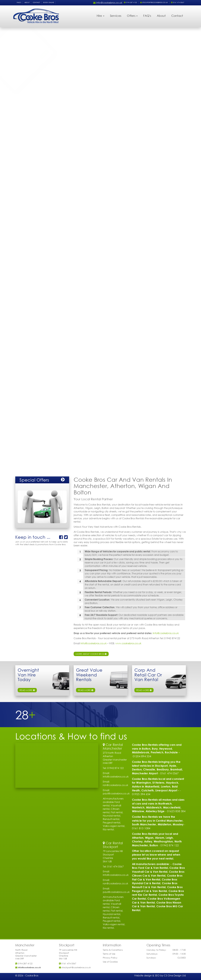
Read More (144, 690)
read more (27, 690)
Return (22, 61)
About (27, 2)
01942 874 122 (170, 845)
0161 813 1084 (141, 828)
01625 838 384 (176, 811)
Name (22, 67)
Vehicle (23, 49)
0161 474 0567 (178, 2)
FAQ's (19, 2)
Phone (22, 73)
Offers (132, 16)
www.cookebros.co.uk (128, 643)
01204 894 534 (142, 756)
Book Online (49, 2)
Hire (100, 16)
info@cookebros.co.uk (166, 633)
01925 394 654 (141, 794)
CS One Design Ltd (175, 975)
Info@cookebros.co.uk (94, 643)
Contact (36, 2)
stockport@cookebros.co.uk (154, 2)
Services (116, 16)
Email (22, 79)
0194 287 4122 (131, 2)
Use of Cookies (110, 962)
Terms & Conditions (113, 950)
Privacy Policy (110, 958)
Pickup (22, 55)
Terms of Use (109, 954)
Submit (61, 85)
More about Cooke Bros (91, 654)
